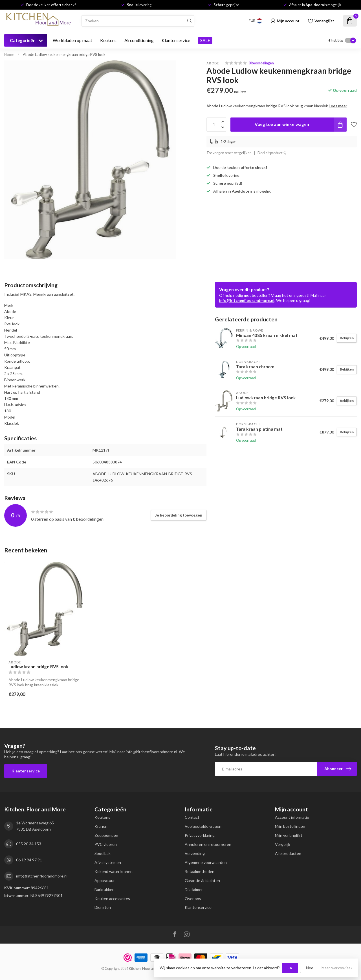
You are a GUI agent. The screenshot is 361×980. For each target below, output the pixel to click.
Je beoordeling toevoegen (179, 515)
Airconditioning (139, 40)
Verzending (195, 853)
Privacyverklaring (200, 835)
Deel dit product (272, 153)
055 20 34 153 (29, 844)
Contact (192, 817)
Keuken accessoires (112, 899)
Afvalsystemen (108, 862)
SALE (205, 40)
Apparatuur (105, 880)
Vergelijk (283, 844)
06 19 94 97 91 (29, 860)
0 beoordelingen (261, 63)
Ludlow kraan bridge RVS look (38, 667)
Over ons (193, 899)
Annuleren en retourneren (208, 844)
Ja (290, 968)
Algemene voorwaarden (206, 862)
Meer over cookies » (337, 968)
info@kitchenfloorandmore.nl (247, 300)
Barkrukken (104, 889)
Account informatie (292, 817)
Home (9, 55)
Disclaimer (194, 889)
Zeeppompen (106, 835)
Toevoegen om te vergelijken (229, 153)
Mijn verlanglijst (289, 835)
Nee (310, 968)
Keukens (108, 40)
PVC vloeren (106, 844)
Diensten (103, 907)
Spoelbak (103, 853)
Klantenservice (176, 40)
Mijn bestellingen (290, 826)
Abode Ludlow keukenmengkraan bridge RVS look (64, 55)
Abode (213, 63)
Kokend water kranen (114, 871)
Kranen (101, 826)
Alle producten (288, 853)
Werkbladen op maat (72, 40)
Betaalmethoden (200, 871)
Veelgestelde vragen (203, 826)
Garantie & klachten (202, 880)
